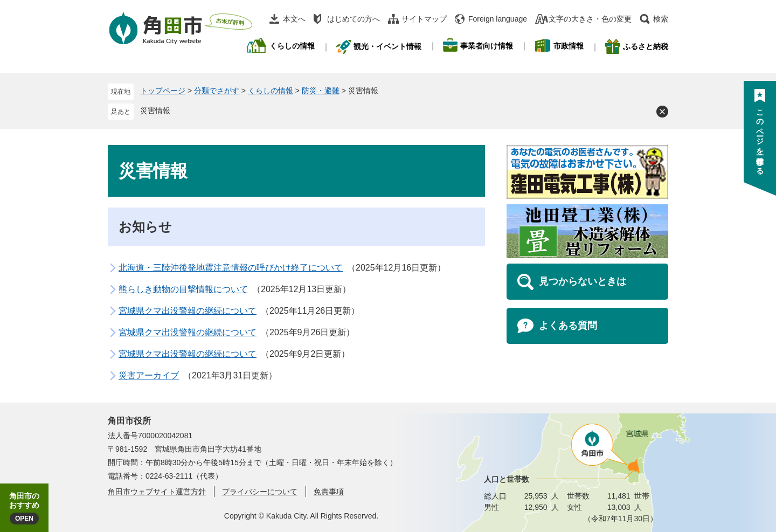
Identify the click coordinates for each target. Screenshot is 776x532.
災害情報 (155, 110)
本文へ (294, 19)
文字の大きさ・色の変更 (590, 19)
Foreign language (498, 19)
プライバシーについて (260, 492)
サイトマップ (424, 19)
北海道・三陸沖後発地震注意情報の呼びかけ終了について (231, 268)
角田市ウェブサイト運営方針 (157, 492)
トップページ (163, 91)
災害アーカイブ (149, 375)
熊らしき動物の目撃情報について (183, 289)
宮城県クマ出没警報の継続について (188, 311)
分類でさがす (217, 91)
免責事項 (329, 492)
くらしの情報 (271, 91)
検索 (661, 19)
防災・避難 (321, 91)
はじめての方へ (354, 19)
